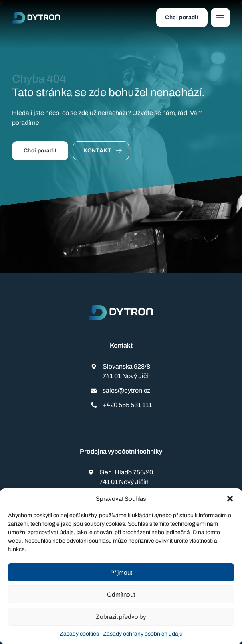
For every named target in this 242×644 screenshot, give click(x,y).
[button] (230, 499)
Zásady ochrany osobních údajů (143, 634)
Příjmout (121, 573)
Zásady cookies (79, 634)
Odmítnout (121, 595)
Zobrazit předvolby (121, 617)
